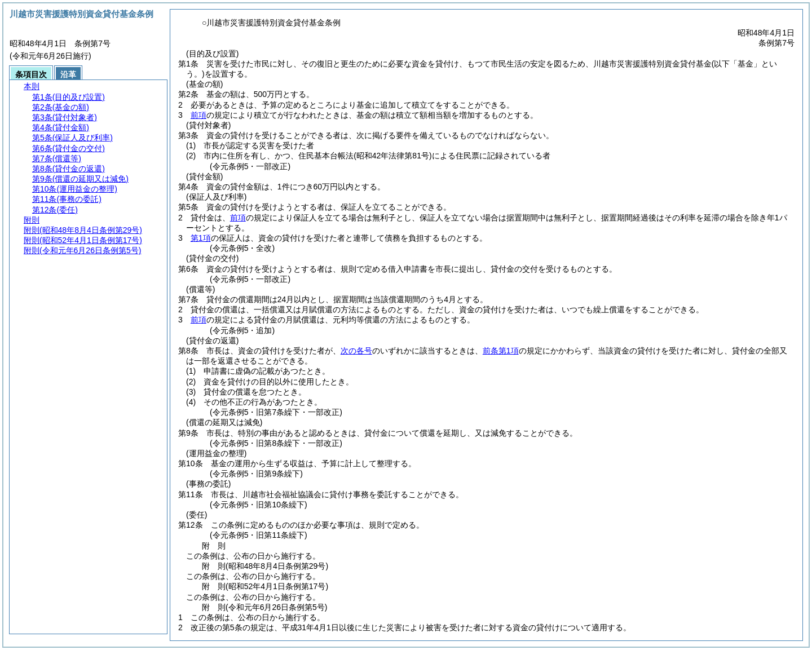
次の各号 (356, 351)
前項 (198, 115)
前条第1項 (501, 351)
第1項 (201, 238)
